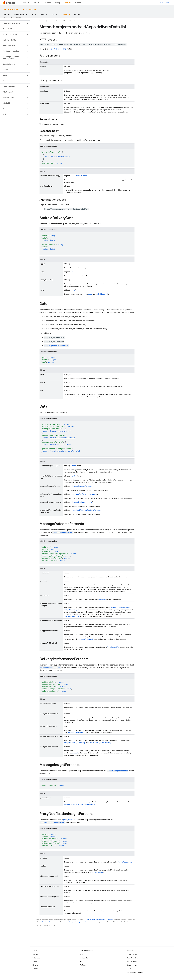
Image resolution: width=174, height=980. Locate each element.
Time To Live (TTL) (113, 647)
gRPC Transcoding (58, 49)
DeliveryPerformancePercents (63, 438)
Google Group (132, 961)
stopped (75, 753)
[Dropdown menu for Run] (39, 3)
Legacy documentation (135, 972)
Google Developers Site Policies (80, 922)
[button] (13, 18)
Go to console (164, 3)
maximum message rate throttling (99, 743)
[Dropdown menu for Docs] (71, 3)
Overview (6, 14)
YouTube (83, 965)
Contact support (133, 954)
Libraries (35, 965)
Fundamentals (19, 14)
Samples (77, 14)
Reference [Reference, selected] (66, 14)
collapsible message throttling (75, 743)
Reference (77, 21)
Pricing (57, 3)
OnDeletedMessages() (72, 616)
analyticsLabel (102, 294)
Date (52, 240)
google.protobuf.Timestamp (56, 346)
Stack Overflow (132, 958)
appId (85, 294)
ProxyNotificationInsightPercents (65, 451)
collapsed (103, 600)
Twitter (82, 961)
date (90, 294)
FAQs (129, 969)
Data (52, 249)
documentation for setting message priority (79, 804)
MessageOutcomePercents (60, 431)
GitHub (35, 969)
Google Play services (125, 862)
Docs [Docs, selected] (66, 3)
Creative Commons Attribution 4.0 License (99, 920)
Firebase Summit (86, 958)
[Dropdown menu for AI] (36, 14)
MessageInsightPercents (60, 444)
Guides (35, 954)
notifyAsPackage (97, 872)
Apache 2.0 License (49, 922)
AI (33, 14)
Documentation (11, 10)
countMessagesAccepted (63, 532)
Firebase (42, 21)
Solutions (47, 3)
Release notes (132, 965)
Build (25, 3)
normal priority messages (77, 732)
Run (35, 3)
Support (78, 3)
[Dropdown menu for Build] (29, 3)
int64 (74, 466)
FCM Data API (30, 10)
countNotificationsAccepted (52, 822)
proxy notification (70, 820)
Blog (154, 3)
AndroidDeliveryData (61, 157)
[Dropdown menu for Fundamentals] (27, 14)
